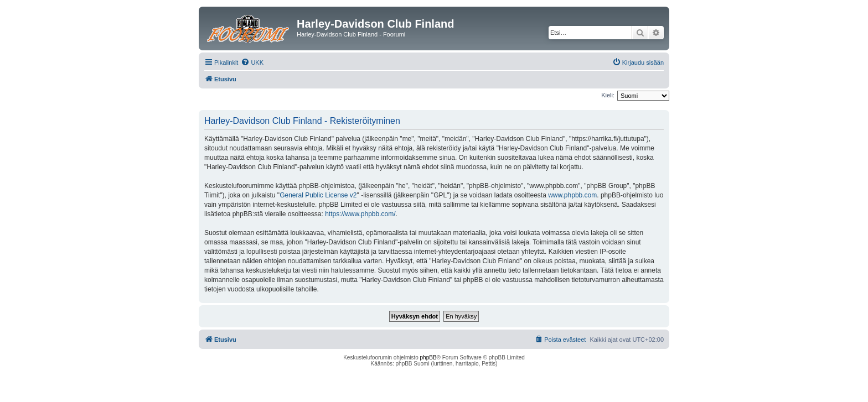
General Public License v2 (318, 195)
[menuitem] (252, 62)
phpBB (428, 357)
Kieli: (608, 95)
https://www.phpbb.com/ (360, 214)
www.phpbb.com (572, 195)
